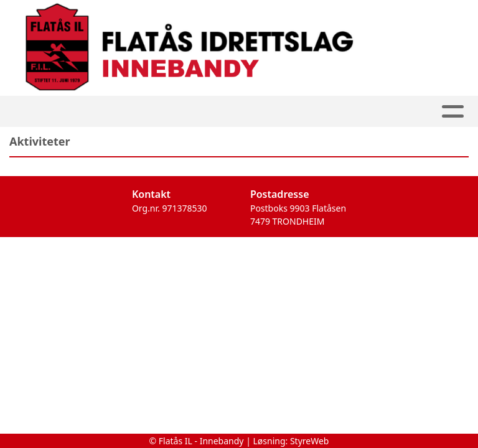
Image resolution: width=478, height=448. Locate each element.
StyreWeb (310, 441)
